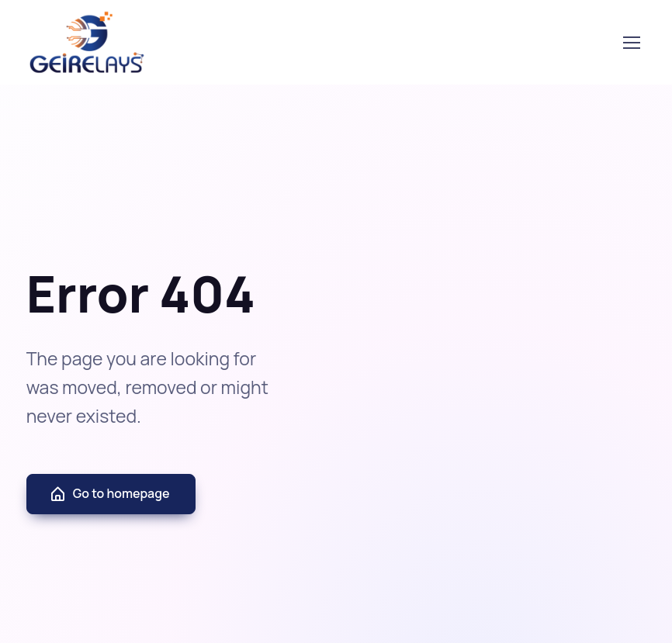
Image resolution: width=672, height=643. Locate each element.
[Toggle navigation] (631, 43)
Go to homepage (109, 494)
